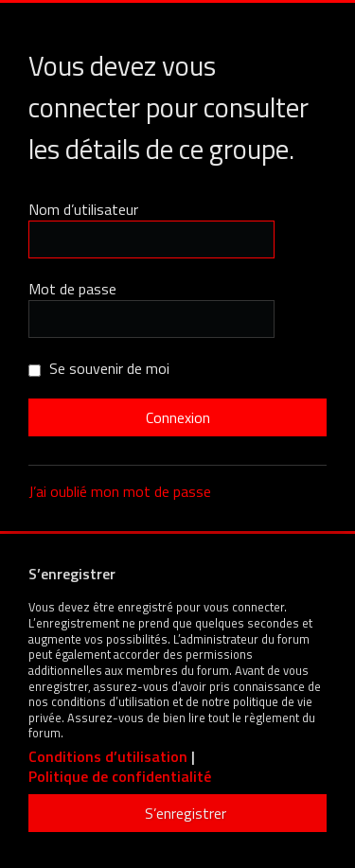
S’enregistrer (186, 813)
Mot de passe (72, 289)
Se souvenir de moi (99, 368)
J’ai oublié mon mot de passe (120, 491)
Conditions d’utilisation (108, 757)
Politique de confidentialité (120, 777)
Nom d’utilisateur (83, 209)
